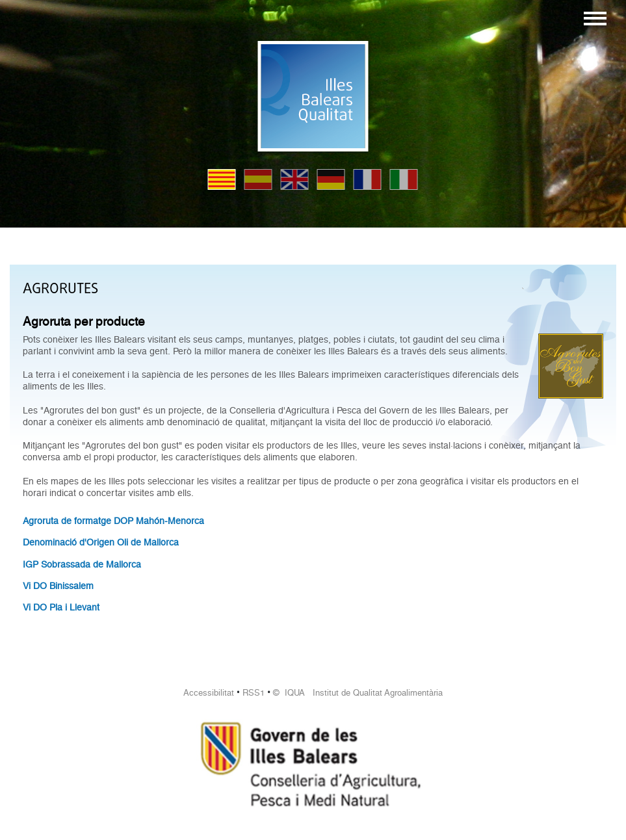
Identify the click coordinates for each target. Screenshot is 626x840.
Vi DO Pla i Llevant (61, 607)
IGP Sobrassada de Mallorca (82, 564)
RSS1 (254, 693)
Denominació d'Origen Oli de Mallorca (101, 542)
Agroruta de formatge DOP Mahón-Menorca (113, 521)
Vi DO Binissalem (58, 586)
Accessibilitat (209, 693)
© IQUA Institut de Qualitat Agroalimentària (358, 693)
